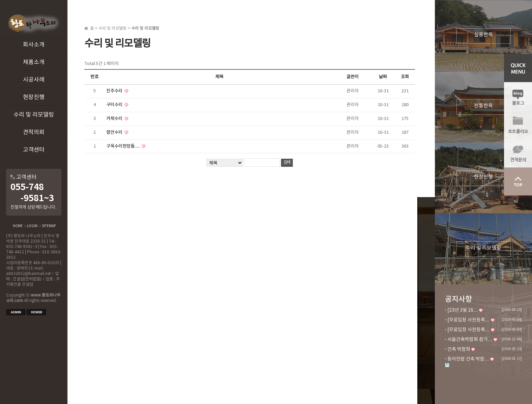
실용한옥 (483, 35)
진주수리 (115, 91)
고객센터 (34, 150)
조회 (405, 77)
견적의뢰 (34, 132)
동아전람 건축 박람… (468, 359)
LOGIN (32, 226)
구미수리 (115, 105)
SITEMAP (49, 226)
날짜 (383, 77)
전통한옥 (483, 106)
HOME (18, 226)
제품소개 (34, 62)
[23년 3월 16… (463, 310)
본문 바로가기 (0, 0)
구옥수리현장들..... (123, 146)
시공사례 (34, 80)
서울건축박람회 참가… (470, 340)
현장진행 (34, 97)
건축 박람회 (459, 349)
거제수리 (115, 119)
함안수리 (115, 132)
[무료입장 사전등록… (469, 320)
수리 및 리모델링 (34, 115)
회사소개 (34, 45)
